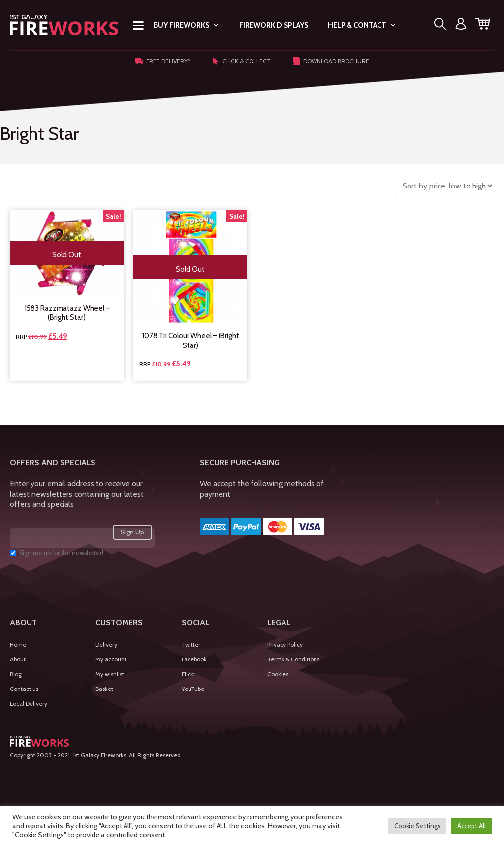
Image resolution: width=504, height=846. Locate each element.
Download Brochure (331, 61)
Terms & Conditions (293, 659)
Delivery (106, 644)
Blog (16, 674)
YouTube (193, 689)
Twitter (191, 644)
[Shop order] (444, 186)
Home (18, 644)
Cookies (278, 674)
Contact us (24, 689)
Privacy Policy (285, 644)
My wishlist (110, 674)
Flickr (189, 674)
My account (111, 659)
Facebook (194, 659)
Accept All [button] (472, 826)
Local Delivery (29, 704)
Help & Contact (362, 25)
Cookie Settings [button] (417, 826)
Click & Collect (241, 61)
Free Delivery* (163, 61)
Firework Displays (274, 25)
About (18, 659)
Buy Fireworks (187, 25)
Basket (104, 689)
